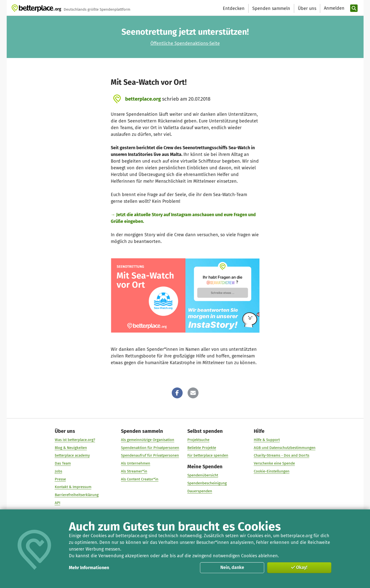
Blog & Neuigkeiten (71, 448)
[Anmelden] (334, 8)
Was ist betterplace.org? (75, 440)
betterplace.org (143, 99)
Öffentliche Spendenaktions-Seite (185, 43)
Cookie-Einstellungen (271, 471)
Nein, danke (232, 567)
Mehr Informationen (89, 568)
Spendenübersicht (203, 475)
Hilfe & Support (267, 440)
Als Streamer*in (134, 471)
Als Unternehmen (136, 463)
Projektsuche (198, 440)
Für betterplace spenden (208, 455)
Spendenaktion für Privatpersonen (150, 448)
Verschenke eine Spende (274, 463)
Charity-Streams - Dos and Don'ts (281, 455)
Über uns (307, 8)
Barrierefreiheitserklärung (76, 495)
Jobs (58, 471)
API (57, 503)
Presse (60, 479)
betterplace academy (72, 455)
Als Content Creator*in (140, 479)
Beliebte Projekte (202, 448)
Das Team (63, 463)
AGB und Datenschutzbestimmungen (284, 448)
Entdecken (234, 8)
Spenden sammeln (271, 8)
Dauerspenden (200, 491)
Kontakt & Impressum (73, 487)
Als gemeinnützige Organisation (148, 440)
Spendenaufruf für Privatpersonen (150, 455)
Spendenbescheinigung (207, 483)
